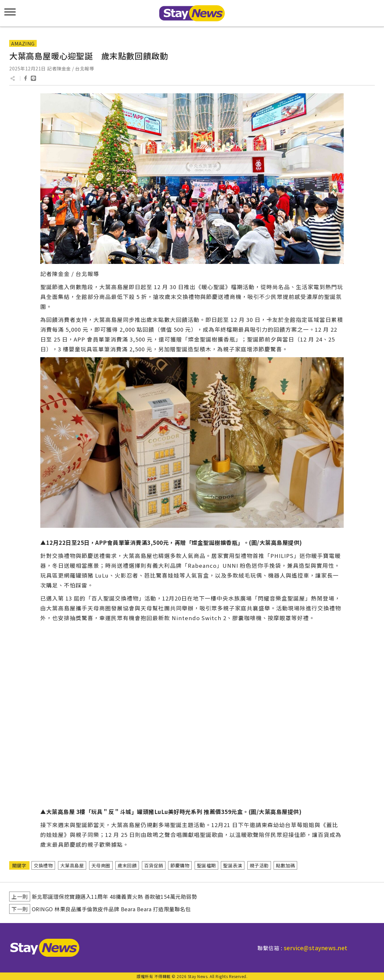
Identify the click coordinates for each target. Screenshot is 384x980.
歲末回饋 (127, 865)
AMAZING (23, 43)
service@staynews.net (316, 948)
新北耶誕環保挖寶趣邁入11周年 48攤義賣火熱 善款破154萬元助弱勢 (115, 897)
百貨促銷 (154, 865)
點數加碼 (285, 865)
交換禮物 (43, 865)
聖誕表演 (233, 865)
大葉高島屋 (72, 865)
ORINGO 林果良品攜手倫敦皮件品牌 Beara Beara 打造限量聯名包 (111, 909)
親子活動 (259, 865)
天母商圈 (101, 865)
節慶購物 (180, 865)
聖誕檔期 (206, 865)
